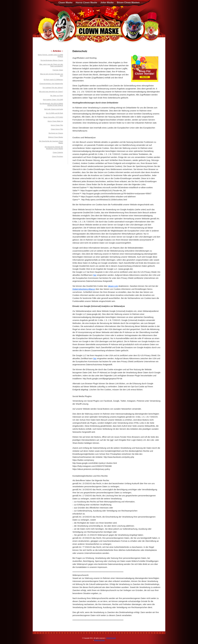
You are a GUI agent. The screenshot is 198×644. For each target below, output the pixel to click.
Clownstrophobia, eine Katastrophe (51, 84)
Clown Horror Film (57, 129)
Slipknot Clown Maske (56, 137)
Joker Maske (107, 3)
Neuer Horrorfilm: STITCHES (53, 117)
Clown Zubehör (58, 152)
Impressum (111, 638)
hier (95, 275)
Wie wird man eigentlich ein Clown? (51, 92)
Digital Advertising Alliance (84, 289)
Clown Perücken (57, 156)
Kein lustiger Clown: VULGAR (53, 100)
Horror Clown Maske (86, 3)
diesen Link (113, 286)
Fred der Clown (58, 70)
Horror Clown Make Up (55, 121)
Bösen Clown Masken (128, 3)
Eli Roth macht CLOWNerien (53, 80)
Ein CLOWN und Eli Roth (55, 113)
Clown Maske (65, 3)
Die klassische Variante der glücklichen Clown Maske (54, 148)
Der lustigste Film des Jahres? (53, 88)
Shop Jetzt (145, 77)
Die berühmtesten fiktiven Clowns (52, 60)
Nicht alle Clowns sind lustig (54, 109)
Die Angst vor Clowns (56, 133)
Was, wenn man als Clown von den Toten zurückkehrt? (51, 65)
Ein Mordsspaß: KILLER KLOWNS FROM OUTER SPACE (51, 104)
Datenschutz (99, 640)
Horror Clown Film (57, 125)
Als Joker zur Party (57, 96)
